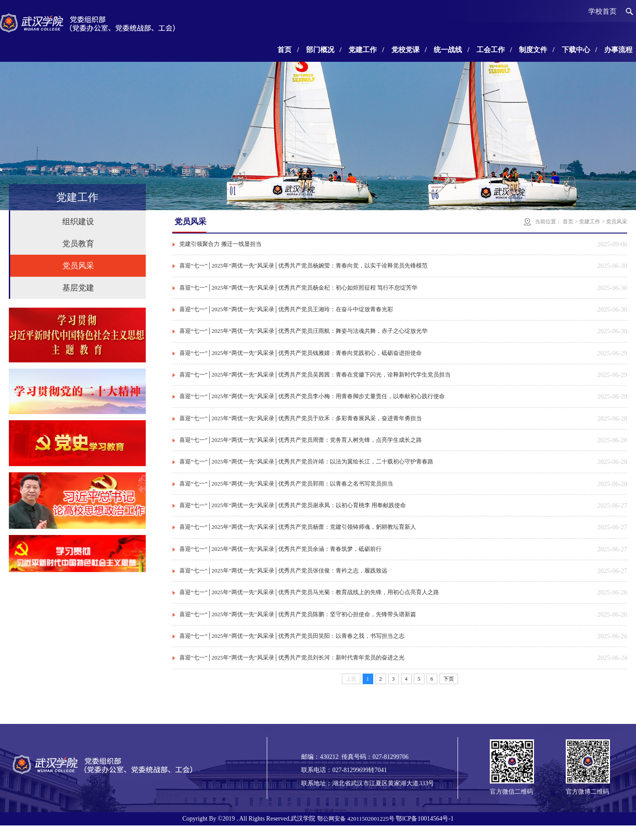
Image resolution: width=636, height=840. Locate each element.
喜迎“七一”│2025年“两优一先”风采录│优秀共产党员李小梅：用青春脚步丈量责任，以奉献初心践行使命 (312, 402)
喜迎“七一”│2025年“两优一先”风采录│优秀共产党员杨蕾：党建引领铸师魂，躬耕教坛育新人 (298, 537)
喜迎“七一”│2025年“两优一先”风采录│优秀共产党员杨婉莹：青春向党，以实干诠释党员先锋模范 (303, 267)
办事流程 (618, 50)
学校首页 (602, 11)
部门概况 (324, 50)
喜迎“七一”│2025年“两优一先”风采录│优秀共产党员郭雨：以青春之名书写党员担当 (286, 492)
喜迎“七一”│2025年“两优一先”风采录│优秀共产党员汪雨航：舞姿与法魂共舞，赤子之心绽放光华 (303, 334)
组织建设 (78, 222)
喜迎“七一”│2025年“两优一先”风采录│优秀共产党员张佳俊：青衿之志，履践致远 (283, 582)
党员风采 (78, 266)
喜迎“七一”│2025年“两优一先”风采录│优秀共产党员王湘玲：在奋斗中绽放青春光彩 (286, 312)
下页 (449, 693)
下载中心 (579, 50)
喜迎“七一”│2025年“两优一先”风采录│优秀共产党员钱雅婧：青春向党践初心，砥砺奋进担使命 (301, 357)
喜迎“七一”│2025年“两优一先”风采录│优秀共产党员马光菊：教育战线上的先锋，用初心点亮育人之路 (309, 605)
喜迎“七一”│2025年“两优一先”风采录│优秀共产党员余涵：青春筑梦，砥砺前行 (280, 559)
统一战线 (451, 50)
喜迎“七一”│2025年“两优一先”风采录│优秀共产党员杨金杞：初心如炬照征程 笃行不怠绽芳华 (298, 289)
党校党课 (409, 50)
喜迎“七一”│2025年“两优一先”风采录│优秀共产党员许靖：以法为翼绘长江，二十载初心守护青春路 (306, 469)
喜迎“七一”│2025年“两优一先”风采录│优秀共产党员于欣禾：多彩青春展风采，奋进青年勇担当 (301, 424)
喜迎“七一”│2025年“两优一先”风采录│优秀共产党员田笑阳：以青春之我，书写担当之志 (292, 650)
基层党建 (78, 288)
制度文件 (537, 50)
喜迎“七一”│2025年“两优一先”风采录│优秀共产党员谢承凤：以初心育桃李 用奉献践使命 (293, 514)
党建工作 (366, 50)
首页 (288, 50)
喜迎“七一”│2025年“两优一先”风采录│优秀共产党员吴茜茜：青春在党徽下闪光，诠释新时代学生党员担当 (315, 379)
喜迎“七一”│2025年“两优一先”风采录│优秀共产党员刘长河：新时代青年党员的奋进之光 (292, 672)
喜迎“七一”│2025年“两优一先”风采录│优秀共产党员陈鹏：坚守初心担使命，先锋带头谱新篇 (298, 627)
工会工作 (494, 50)
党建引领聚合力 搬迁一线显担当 (220, 244)
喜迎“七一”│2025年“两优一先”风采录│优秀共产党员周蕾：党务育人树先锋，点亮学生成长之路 (301, 447)
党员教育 (78, 244)
